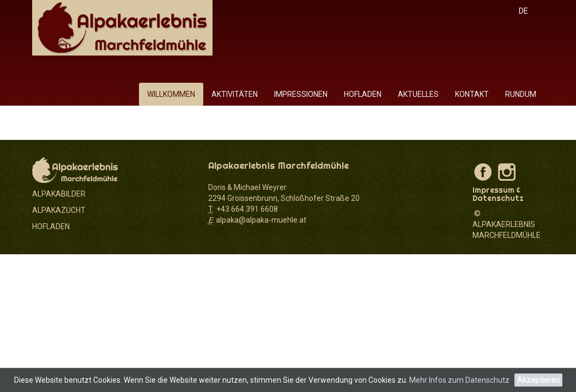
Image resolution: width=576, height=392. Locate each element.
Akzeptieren (538, 380)
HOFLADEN (51, 226)
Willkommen (171, 94)
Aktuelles (418, 94)
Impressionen (301, 94)
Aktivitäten (235, 94)
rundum (521, 94)
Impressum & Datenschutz (498, 194)
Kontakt (472, 94)
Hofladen (363, 94)
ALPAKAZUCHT (59, 210)
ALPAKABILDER (59, 194)
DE (523, 11)
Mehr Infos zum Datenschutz (459, 380)
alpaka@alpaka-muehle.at (261, 220)
